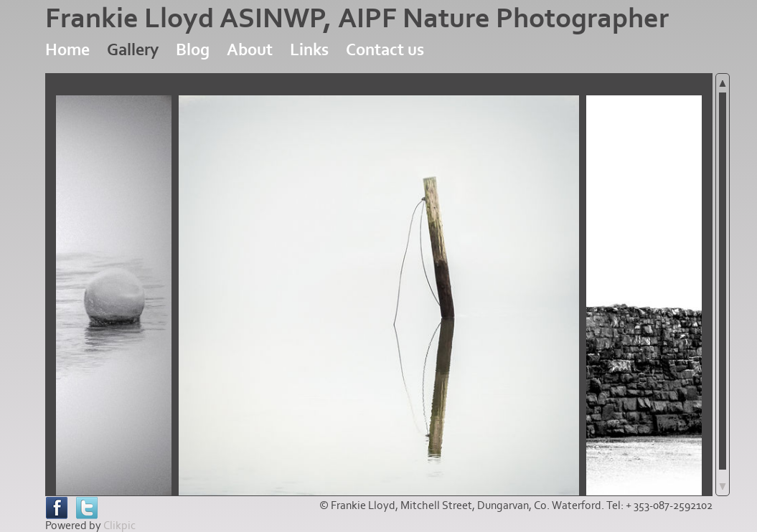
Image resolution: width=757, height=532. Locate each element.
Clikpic (119, 526)
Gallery (133, 50)
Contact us (385, 50)
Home (67, 50)
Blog (193, 50)
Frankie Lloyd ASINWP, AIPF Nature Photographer (357, 19)
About (250, 50)
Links (309, 50)
